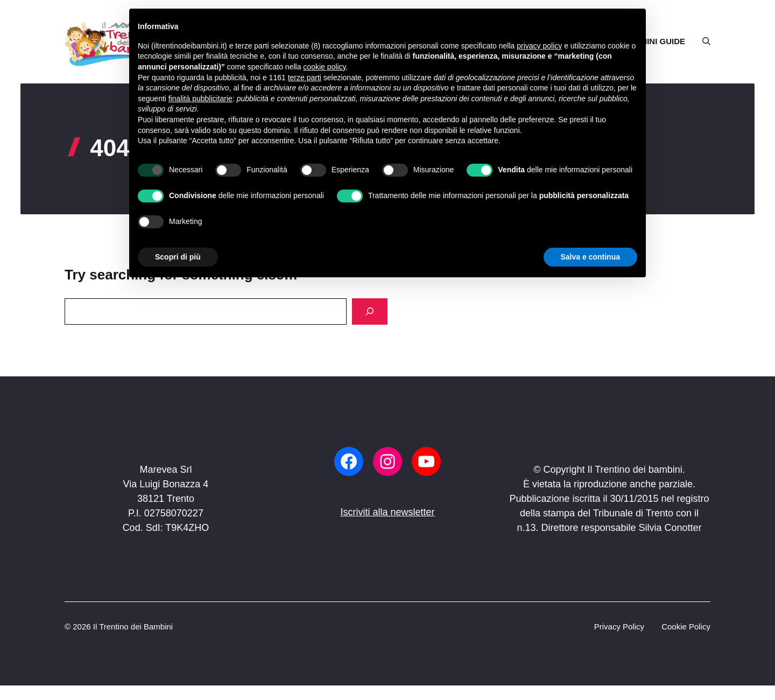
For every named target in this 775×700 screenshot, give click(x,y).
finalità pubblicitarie (200, 99)
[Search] (370, 311)
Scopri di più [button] (178, 257)
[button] (702, 41)
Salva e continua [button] (590, 257)
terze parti (305, 78)
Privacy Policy (619, 626)
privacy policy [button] (539, 46)
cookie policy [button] (324, 67)
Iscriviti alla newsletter (387, 512)
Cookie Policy (686, 626)
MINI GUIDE (663, 41)
